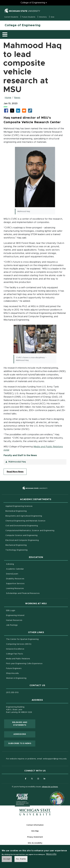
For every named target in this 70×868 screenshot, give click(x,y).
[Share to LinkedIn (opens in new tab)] (18, 111)
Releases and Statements (24, 724)
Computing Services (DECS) (29, 644)
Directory (43, 17)
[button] (30, 111)
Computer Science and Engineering (22, 535)
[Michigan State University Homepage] (35, 812)
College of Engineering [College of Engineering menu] (33, 3)
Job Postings (22, 625)
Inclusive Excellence (15, 649)
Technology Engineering (17, 550)
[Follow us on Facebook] (26, 779)
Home (8, 98)
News (17, 98)
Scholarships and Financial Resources (23, 593)
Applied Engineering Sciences (19, 506)
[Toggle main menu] (5, 34)
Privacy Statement (35, 837)
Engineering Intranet (26, 615)
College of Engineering (23, 25)
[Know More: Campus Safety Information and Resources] (18, 794)
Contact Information (35, 825)
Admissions (20, 734)
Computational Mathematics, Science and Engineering (37, 530)
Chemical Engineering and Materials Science (25, 521)
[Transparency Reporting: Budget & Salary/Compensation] (52, 794)
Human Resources (25, 620)
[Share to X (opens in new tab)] (12, 111)
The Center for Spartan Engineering (33, 639)
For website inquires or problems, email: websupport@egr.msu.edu (36, 759)
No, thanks (21, 859)
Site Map (35, 831)
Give (52, 17)
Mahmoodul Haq (17, 462)
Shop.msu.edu (23, 673)
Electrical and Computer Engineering (22, 540)
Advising (10, 564)
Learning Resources (25, 588)
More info (51, 854)
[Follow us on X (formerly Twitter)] (32, 779)
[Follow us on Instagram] (38, 779)
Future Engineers (14, 668)
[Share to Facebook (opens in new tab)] (6, 111)
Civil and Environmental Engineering (22, 526)
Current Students (11, 17)
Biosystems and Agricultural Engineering (34, 516)
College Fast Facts (25, 654)
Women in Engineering (16, 678)
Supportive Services (26, 583)
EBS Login (21, 610)
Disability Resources (26, 579)
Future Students (29, 17)
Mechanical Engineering (16, 545)
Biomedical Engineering (16, 511)
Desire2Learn (23, 574)
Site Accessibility (35, 843)
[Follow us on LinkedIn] (44, 779)
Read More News (15, 472)
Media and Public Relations (18, 659)
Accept (7, 859)
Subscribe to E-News (22, 743)
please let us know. (50, 787)
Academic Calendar (25, 569)
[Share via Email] (24, 111)
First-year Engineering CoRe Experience (24, 664)
